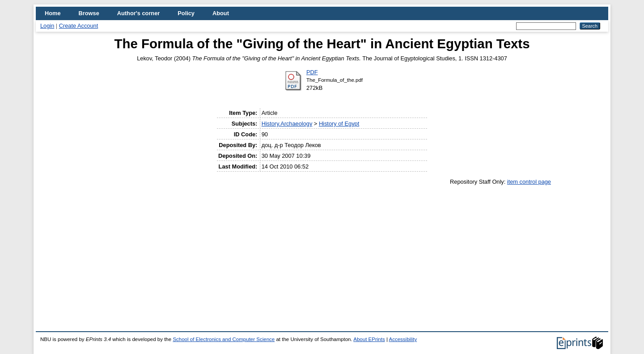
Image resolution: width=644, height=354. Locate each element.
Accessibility (403, 339)
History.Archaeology (287, 124)
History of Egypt (339, 124)
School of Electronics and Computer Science (224, 339)
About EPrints (369, 339)
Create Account (79, 26)
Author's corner (138, 13)
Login (47, 26)
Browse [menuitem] (89, 13)
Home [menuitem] (53, 13)
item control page (529, 182)
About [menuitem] (221, 13)
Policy (186, 13)
